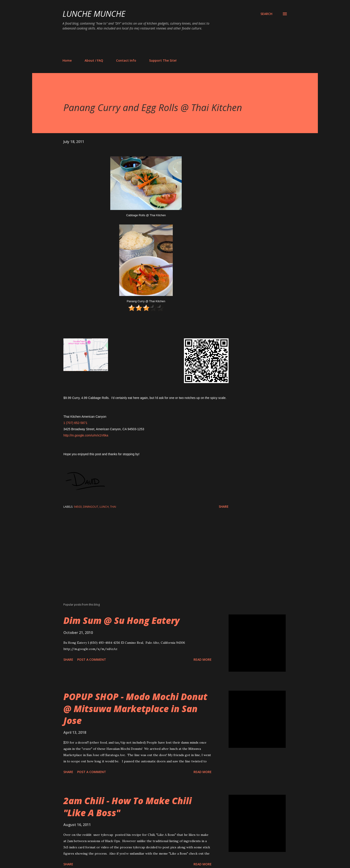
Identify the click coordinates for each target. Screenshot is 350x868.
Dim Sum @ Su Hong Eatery (122, 620)
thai (113, 507)
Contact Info (126, 60)
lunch (104, 507)
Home (67, 60)
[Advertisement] (144, 44)
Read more (203, 659)
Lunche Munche (94, 14)
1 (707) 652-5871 (75, 423)
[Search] (266, 14)
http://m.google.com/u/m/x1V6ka (86, 435)
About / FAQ (94, 60)
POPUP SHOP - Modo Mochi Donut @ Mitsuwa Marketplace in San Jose (135, 709)
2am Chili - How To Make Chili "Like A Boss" (128, 807)
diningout (91, 507)
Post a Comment (92, 659)
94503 (78, 507)
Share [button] (224, 506)
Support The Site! (163, 60)
